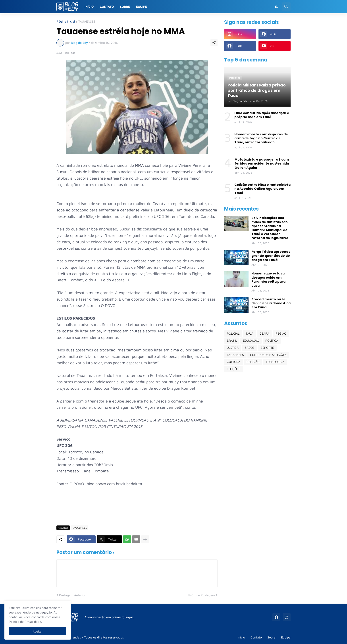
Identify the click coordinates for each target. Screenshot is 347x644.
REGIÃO (281, 333)
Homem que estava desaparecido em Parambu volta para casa (268, 279)
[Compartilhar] (214, 43)
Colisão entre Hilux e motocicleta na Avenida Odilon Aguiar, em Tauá (262, 189)
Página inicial (66, 22)
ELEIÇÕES (234, 369)
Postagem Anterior (72, 595)
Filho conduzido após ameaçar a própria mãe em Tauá (262, 115)
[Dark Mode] (277, 7)
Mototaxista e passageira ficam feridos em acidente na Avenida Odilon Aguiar (262, 164)
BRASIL (232, 340)
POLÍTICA (272, 340)
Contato (107, 7)
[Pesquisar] (286, 7)
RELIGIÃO (253, 362)
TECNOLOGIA (275, 362)
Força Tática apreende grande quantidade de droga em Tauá (271, 256)
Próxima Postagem (202, 595)
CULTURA (234, 362)
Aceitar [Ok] (38, 631)
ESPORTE (267, 348)
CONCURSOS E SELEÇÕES (268, 355)
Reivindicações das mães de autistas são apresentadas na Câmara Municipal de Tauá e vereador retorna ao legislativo (270, 228)
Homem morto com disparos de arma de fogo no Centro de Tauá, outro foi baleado (261, 138)
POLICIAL (233, 333)
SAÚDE (250, 348)
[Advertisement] (137, 509)
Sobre (125, 7)
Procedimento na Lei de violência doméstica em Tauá (271, 303)
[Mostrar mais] (145, 539)
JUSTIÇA (233, 348)
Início (89, 7)
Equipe (142, 7)
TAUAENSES (87, 22)
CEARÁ (264, 333)
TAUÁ (250, 333)
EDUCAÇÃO (251, 340)
